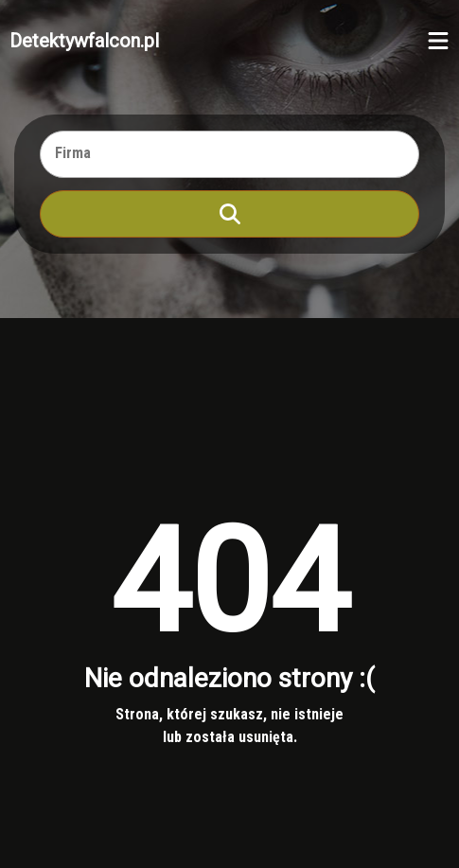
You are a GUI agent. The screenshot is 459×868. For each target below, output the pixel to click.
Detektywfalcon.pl (84, 41)
